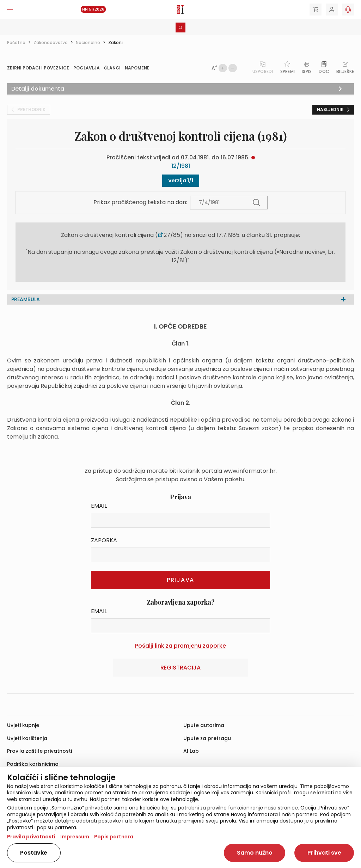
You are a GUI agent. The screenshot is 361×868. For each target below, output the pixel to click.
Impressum (75, 837)
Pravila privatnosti (31, 837)
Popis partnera (114, 837)
